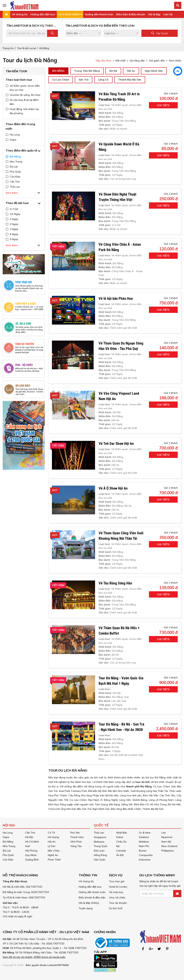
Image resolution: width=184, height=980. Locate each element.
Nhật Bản (122, 833)
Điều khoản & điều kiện (92, 898)
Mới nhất (120, 61)
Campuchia (146, 855)
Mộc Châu (54, 851)
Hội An (52, 842)
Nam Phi (144, 846)
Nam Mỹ (166, 842)
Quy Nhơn (31, 855)
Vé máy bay (116, 892)
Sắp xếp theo (103, 61)
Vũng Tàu (76, 846)
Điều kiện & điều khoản (131, 14)
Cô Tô (51, 833)
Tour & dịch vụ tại (27, 48)
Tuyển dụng (86, 908)
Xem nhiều (175, 61)
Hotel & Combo (118, 887)
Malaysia (99, 842)
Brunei (143, 851)
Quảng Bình (32, 860)
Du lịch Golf (116, 908)
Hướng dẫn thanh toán (99, 14)
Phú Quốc (8, 855)
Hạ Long (8, 833)
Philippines (168, 851)
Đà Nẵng (44, 48)
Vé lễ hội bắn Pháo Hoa (116, 299)
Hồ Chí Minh (32, 842)
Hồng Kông (100, 855)
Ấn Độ (120, 855)
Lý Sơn (52, 846)
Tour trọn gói (117, 881)
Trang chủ (8, 48)
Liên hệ (168, 14)
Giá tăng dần (137, 61)
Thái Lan (99, 833)
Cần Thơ (30, 833)
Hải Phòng (31, 851)
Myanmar (167, 837)
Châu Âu (121, 842)
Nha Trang (9, 846)
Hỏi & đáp (154, 14)
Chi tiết (163, 105)
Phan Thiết (54, 860)
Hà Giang (53, 837)
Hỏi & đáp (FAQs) (89, 903)
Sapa (6, 837)
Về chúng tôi (20, 14)
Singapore (100, 837)
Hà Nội (29, 837)
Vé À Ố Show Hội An (113, 488)
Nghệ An (53, 855)
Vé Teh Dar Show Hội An (116, 444)
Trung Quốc (101, 846)
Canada (121, 851)
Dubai (120, 837)
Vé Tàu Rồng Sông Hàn (115, 583)
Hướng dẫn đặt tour (43, 14)
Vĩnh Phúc (76, 842)
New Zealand (169, 846)
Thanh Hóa (77, 837)
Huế (27, 846)
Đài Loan (99, 851)
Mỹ (118, 846)
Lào (164, 833)
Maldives (144, 842)
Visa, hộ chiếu (117, 898)
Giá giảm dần (157, 61)
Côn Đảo (8, 860)
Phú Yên (75, 833)
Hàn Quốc (100, 860)
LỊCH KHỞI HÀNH (69, 14)
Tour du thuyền (118, 903)
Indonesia (145, 860)
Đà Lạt (7, 851)
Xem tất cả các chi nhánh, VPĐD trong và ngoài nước (34, 957)
